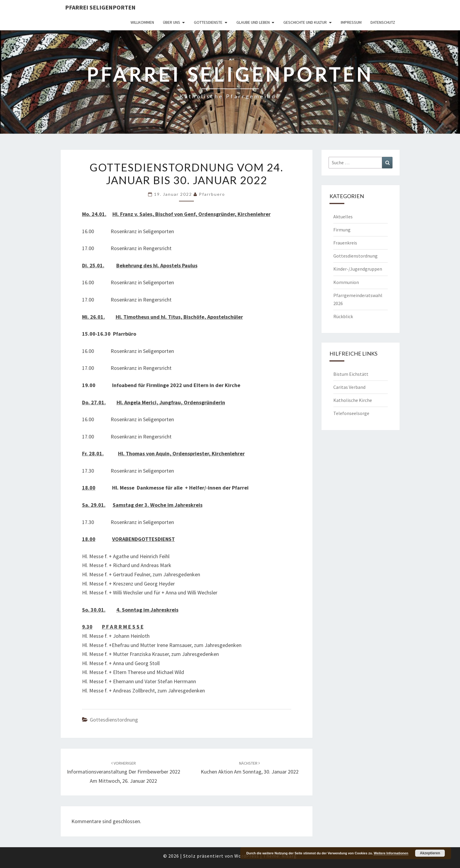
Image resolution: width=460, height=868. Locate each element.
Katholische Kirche (353, 400)
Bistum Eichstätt (351, 374)
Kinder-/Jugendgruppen (358, 269)
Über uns (172, 22)
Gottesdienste (208, 22)
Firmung (342, 230)
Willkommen (142, 22)
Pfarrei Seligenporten (100, 7)
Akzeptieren (430, 853)
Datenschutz (383, 22)
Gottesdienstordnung (114, 720)
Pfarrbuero (212, 194)
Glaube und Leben (253, 22)
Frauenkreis (345, 243)
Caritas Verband (349, 387)
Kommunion (346, 282)
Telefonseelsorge (351, 413)
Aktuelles (343, 217)
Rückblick (343, 316)
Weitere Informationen (391, 853)
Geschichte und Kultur (305, 22)
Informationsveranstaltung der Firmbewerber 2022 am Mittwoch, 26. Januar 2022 (124, 772)
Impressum (351, 22)
